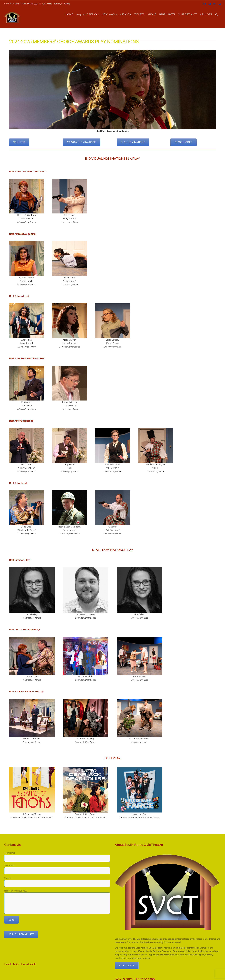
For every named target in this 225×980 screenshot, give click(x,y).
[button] (216, 14)
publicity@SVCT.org (62, 4)
